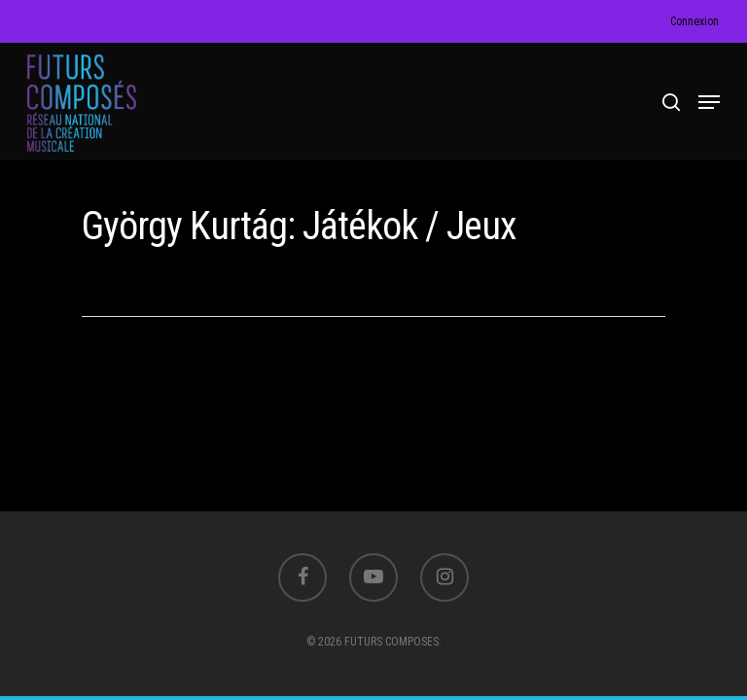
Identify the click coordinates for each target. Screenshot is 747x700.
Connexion (694, 21)
